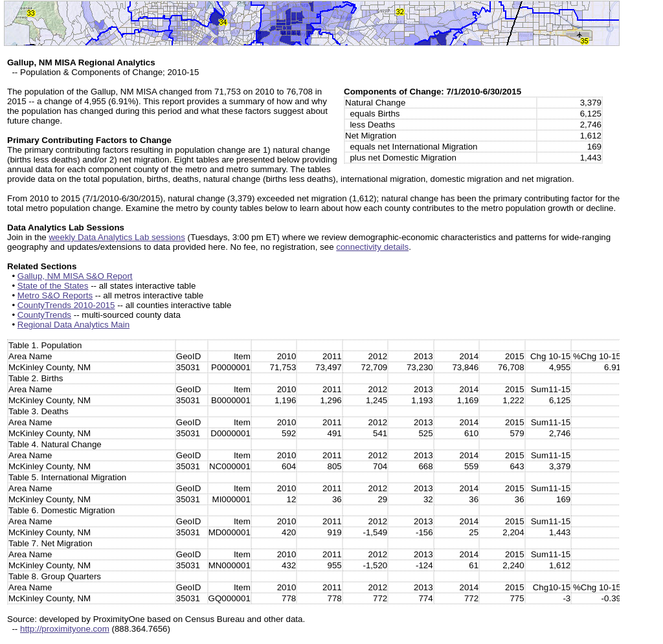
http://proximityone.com (65, 629)
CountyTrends (44, 315)
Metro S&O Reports (55, 295)
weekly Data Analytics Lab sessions (117, 237)
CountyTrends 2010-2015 (66, 305)
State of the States (53, 286)
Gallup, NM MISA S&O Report (75, 276)
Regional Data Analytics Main (73, 325)
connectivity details (372, 247)
